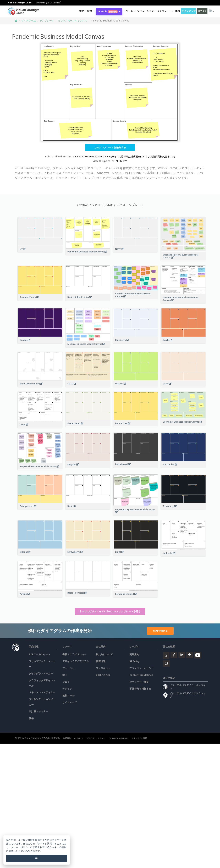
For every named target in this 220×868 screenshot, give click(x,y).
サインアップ (189, 11)
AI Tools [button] (109, 11)
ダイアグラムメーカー (41, 673)
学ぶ (65, 675)
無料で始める (160, 631)
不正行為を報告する (140, 689)
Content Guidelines (141, 675)
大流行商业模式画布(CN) (132, 156)
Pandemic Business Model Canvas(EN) (94, 156)
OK (37, 858)
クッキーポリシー (21, 847)
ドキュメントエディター (42, 692)
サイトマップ (70, 702)
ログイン (202, 11)
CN (120, 161)
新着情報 (101, 661)
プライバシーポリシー (141, 668)
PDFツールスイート (40, 654)
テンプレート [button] (165, 11)
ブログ (66, 682)
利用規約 (134, 654)
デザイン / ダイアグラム (76, 661)
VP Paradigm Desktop (48, 3)
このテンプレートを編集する (110, 147)
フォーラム (68, 668)
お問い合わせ (103, 675)
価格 (177, 11)
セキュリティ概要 (139, 682)
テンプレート (47, 21)
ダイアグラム (29, 21)
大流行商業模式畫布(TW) (161, 156)
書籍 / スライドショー (74, 654)
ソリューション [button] (146, 11)
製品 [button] (82, 11)
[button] (91, 11)
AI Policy (135, 661)
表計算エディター (38, 711)
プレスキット (103, 668)
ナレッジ (67, 689)
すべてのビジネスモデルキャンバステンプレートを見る (110, 611)
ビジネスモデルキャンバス (73, 21)
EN (116, 161)
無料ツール (68, 695)
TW (125, 161)
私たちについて (104, 654)
